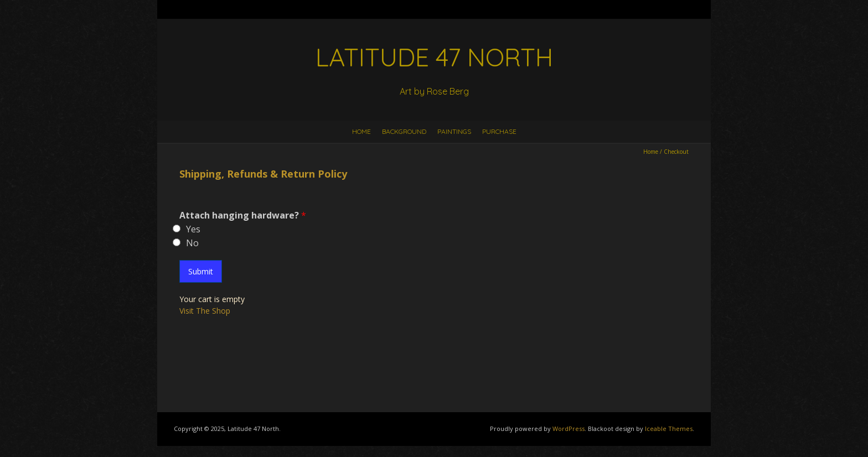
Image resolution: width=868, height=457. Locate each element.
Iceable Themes (669, 429)
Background (404, 131)
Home (361, 131)
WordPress (569, 429)
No (192, 243)
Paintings (454, 131)
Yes (193, 229)
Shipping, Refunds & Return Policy (263, 174)
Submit (201, 271)
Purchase (499, 131)
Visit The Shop (205, 311)
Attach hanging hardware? (243, 215)
